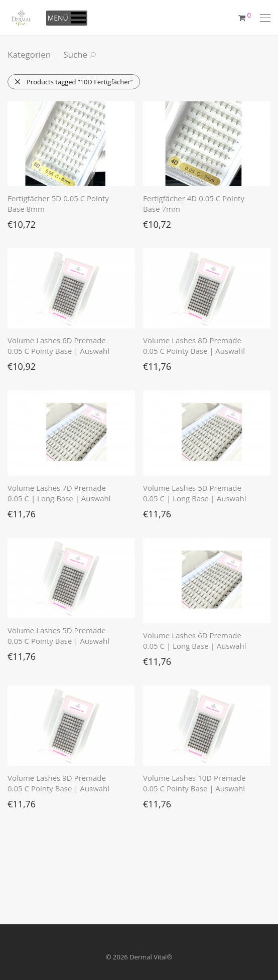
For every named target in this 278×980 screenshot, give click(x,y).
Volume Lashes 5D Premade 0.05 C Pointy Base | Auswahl (58, 636)
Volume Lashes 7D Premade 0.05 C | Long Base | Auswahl (59, 493)
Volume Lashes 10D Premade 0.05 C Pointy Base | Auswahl (194, 783)
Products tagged (73, 82)
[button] (58, 18)
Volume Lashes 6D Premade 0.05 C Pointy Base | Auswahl (58, 345)
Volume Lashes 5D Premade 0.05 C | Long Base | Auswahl (195, 493)
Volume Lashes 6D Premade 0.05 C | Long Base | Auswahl (195, 641)
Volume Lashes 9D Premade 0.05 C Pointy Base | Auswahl (58, 783)
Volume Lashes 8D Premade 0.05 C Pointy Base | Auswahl (194, 345)
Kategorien (29, 54)
